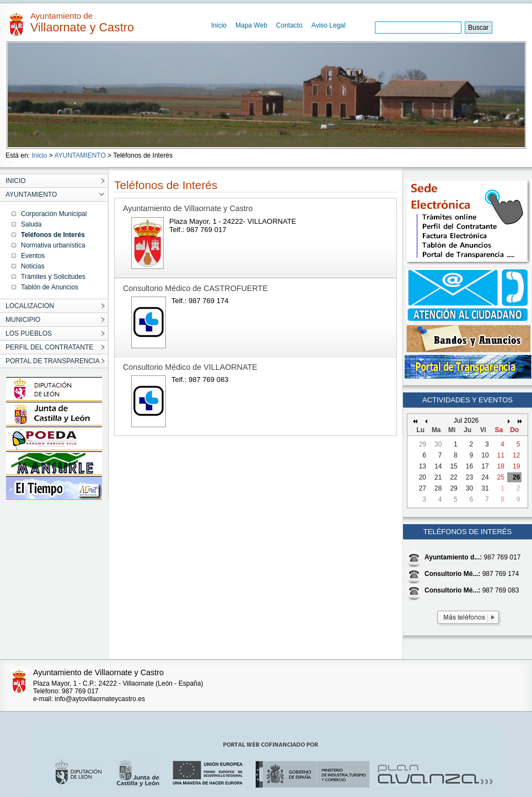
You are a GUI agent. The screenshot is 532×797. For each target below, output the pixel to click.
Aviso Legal (329, 25)
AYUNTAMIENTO (80, 155)
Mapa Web (251, 25)
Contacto (289, 25)
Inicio (219, 25)
